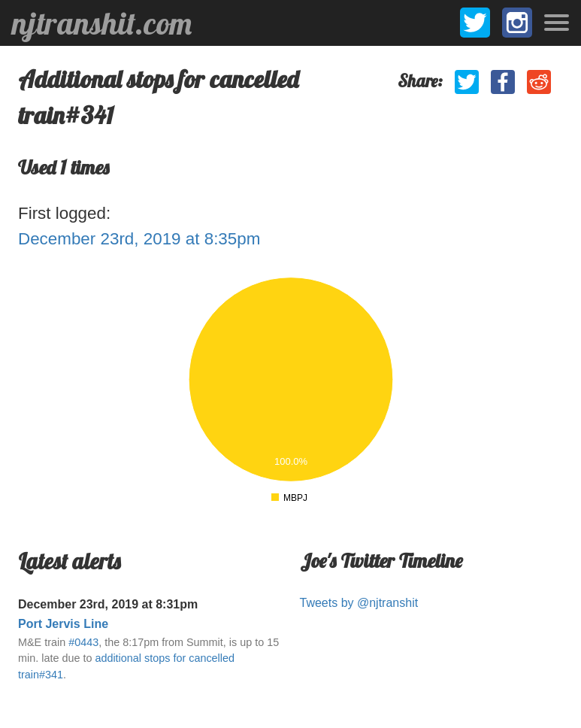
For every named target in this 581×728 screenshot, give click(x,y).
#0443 (83, 642)
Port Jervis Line (63, 624)
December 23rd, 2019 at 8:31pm (108, 604)
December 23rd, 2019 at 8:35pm (139, 239)
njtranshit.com (102, 23)
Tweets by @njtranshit (359, 603)
